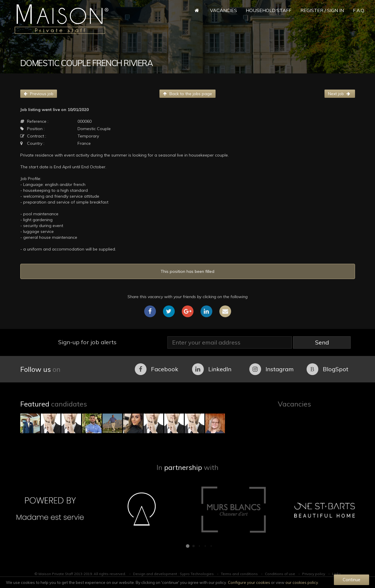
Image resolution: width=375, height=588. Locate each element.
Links (337, 574)
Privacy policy (314, 574)
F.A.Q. (359, 10)
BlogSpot (327, 369)
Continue (352, 580)
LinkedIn (212, 369)
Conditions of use (280, 574)
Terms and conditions (239, 574)
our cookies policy (302, 582)
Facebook (157, 369)
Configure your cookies (249, 582)
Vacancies (223, 10)
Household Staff (269, 10)
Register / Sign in (322, 10)
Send (322, 342)
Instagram (271, 369)
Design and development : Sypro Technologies (173, 574)
